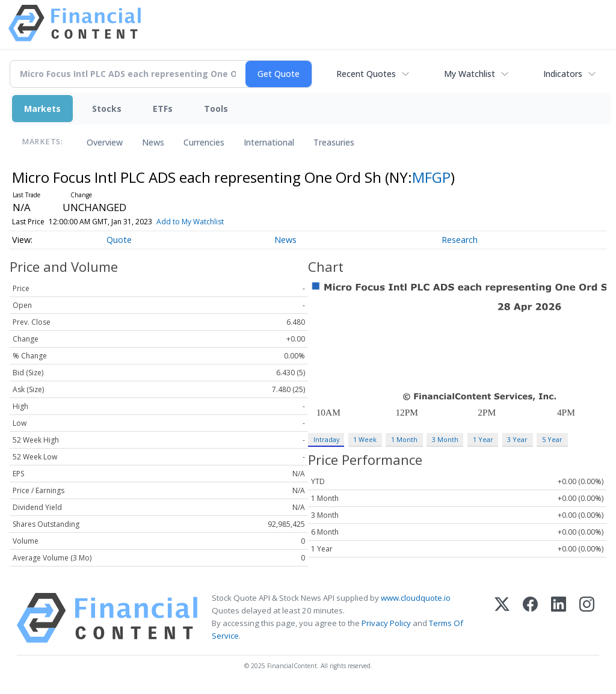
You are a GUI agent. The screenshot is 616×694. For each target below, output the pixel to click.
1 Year (483, 439)
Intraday (326, 439)
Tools (216, 109)
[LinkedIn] (559, 618)
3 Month (445, 439)
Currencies (204, 142)
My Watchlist (470, 74)
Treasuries (334, 142)
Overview (105, 142)
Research (460, 240)
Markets (42, 109)
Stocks (107, 109)
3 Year (517, 439)
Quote (119, 240)
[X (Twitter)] (502, 618)
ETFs (163, 109)
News (153, 142)
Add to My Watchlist (205, 222)
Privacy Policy (386, 623)
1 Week (365, 439)
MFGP (431, 177)
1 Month (404, 439)
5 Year (552, 439)
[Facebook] (530, 618)
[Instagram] (587, 618)
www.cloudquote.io (416, 598)
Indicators (563, 74)
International (269, 142)
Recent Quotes (366, 74)
